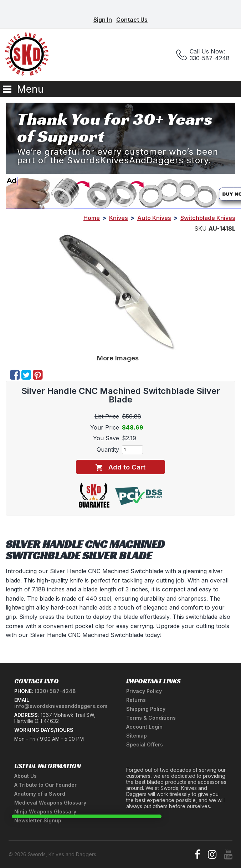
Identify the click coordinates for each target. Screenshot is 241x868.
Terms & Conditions (151, 718)
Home (92, 218)
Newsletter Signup (38, 820)
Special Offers (145, 744)
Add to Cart (120, 467)
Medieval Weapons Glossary (50, 803)
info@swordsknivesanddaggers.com (61, 706)
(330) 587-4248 (55, 691)
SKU (201, 228)
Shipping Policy (146, 709)
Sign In (103, 20)
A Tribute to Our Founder (45, 785)
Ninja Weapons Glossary (45, 811)
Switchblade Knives (208, 218)
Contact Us (132, 20)
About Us (25, 776)
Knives (119, 218)
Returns (136, 700)
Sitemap (137, 736)
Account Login (144, 727)
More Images (118, 358)
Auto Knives (154, 218)
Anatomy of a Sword (40, 794)
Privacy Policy (144, 691)
